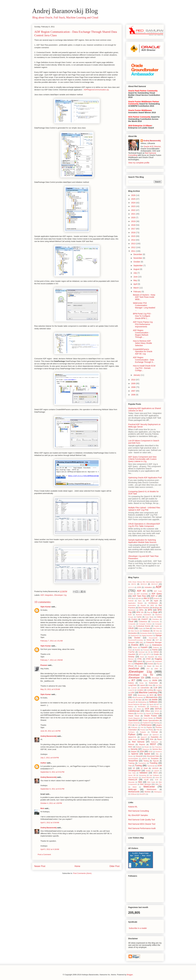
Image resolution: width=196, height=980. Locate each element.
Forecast (146, 650)
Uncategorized (134, 771)
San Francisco (157, 747)
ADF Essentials (142, 594)
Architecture (153, 603)
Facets (135, 648)
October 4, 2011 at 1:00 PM (51, 803)
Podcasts (134, 727)
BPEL (142, 610)
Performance (146, 725)
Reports (142, 744)
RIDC (130, 747)
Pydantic (143, 732)
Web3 (135, 787)
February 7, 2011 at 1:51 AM (52, 641)
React (159, 739)
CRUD (131, 628)
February (137, 292)
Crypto (141, 628)
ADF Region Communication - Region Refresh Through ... (141, 334)
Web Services (145, 784)
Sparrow (135, 754)
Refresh (131, 744)
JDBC (156, 669)
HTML (140, 659)
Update (148, 771)
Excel (147, 645)
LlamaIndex (145, 688)
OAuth (139, 709)
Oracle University (134, 723)
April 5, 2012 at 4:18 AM (50, 849)
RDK (152, 739)
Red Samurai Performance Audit (142, 828)
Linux (150, 685)
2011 (134, 251)
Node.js (131, 707)
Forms (155, 650)
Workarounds (134, 792)
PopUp (149, 727)
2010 (134, 380)
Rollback (139, 747)
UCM (160, 766)
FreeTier (131, 652)
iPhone (131, 666)
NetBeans (153, 702)
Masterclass (142, 695)
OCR (147, 709)
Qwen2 (146, 735)
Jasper (149, 666)
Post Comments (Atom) (82, 873)
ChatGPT (145, 619)
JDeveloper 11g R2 (141, 675)
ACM (139, 587)
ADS (130, 598)
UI (134, 768)
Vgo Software (154, 775)
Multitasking (142, 702)
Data (148, 628)
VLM (157, 780)
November (138, 258)
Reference (155, 742)
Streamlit (139, 756)
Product (143, 730)
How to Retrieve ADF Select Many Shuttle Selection (143, 343)
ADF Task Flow (139, 596)
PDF (136, 725)
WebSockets (151, 789)
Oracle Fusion (150, 716)
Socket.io (159, 752)
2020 (134, 218)
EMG (141, 642)
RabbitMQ (155, 737)
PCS (130, 725)
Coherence (143, 622)
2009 (134, 383)
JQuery (146, 681)
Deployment (135, 636)
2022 (134, 210)
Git (149, 652)
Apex (140, 601)
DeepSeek (158, 633)
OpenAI (148, 714)
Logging (159, 690)
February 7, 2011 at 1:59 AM (52, 660)
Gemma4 (142, 652)
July (135, 273)
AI (135, 598)
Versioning (143, 775)
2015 (134, 236)
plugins (159, 725)
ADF (42, 595)
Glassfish (132, 654)
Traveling (153, 763)
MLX (147, 700)
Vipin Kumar (46, 607)
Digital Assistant (147, 636)
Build (130, 615)
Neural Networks (134, 704)
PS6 (158, 730)
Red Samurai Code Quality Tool (142, 820)
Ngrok (151, 704)
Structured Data (153, 756)
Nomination (142, 707)
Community (155, 622)
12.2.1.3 (131, 587)
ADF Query (157, 594)
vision (157, 777)
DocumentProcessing (135, 640)
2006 (134, 395)
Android (131, 601)
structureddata (133, 759)
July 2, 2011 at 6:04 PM (50, 758)
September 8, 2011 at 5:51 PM (52, 772)
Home (77, 866)
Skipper (134, 752)
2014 (134, 240)
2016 (134, 233)
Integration (49, 595)
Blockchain (132, 610)
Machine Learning (148, 692)
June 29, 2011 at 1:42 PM (50, 731)
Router (147, 747)
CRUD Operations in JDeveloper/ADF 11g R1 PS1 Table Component (144, 525)
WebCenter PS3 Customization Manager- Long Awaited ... (144, 306)
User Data (132, 773)
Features (156, 648)
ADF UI (154, 596)
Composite (132, 624)
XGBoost (134, 794)
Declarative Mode (146, 633)
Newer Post (40, 866)
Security (134, 749)
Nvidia (130, 709)
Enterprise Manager (154, 642)
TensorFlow (133, 761)
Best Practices (144, 608)
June (136, 277)
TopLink (156, 761)
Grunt (142, 657)
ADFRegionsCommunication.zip (96, 90)
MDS (160, 695)
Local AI (131, 690)
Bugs (155, 612)
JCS (148, 669)
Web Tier (159, 784)
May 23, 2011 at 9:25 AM (50, 689)
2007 (134, 391)
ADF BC (141, 591)
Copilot (157, 626)
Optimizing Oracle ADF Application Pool (145, 478)
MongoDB (132, 702)
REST (153, 744)
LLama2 (134, 688)
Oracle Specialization (151, 720)
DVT (157, 640)
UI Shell (144, 768)
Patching (157, 723)
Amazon (157, 598)
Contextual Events (143, 626)
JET (133, 680)
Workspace (158, 792)
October (137, 262)
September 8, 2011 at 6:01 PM (52, 789)
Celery (159, 617)
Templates (155, 759)
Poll (142, 727)
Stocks (131, 756)
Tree (130, 766)
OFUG (157, 711)
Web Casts (151, 782)
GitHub (156, 652)
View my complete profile (139, 163)
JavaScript (134, 668)
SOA (142, 751)
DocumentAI (153, 638)
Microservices (152, 697)
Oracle (156, 714)
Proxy (151, 730)
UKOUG (155, 768)
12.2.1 (134, 584)
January (137, 375)
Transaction (142, 763)
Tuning (138, 766)
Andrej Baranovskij (49, 736)
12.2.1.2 (154, 584)
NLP (158, 704)
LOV (132, 693)
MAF (130, 695)
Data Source (135, 631)
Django (159, 635)
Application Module (135, 603)
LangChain (132, 685)
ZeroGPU (142, 794)
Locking (150, 690)
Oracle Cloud (134, 716)
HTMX (148, 659)
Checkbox (156, 619)
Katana (131, 683)
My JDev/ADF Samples (138, 815)
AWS (152, 605)
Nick (42, 808)
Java (157, 666)
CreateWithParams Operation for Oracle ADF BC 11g (143, 352)
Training (131, 763)
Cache (139, 617)
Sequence (146, 749)
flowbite (137, 650)
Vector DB (132, 775)
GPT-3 (141, 654)
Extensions (157, 645)
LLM (155, 688)
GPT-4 (148, 654)
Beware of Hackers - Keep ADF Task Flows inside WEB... (144, 297)
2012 (134, 247)
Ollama (131, 714)
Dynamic (132, 642)
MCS (151, 695)
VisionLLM (133, 780)
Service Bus (157, 749)
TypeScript (151, 766)
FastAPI (144, 647)
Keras (141, 683)
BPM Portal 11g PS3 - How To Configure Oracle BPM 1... (142, 316)
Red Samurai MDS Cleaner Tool (142, 824)
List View (159, 685)
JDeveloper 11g (60, 595)
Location (140, 690)
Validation (143, 773)
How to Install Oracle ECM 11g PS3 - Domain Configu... (144, 368)
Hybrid (140, 661)
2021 (134, 214)
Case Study (149, 617)
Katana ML (133, 807)
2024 (134, 203)
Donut (149, 640)
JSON (155, 680)
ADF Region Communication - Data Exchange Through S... (144, 360)
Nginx (144, 704)
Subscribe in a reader (138, 928)
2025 (134, 199)
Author (43, 763)
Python (132, 734)
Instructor (149, 661)
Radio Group (133, 739)
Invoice (151, 664)
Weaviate (131, 782)
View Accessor (133, 777)
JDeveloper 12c (136, 678)
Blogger (130, 975)
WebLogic (132, 789)
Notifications (154, 707)
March (136, 288)
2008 (134, 387)
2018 (134, 225)
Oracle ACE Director (152, 146)
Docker (137, 638)
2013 (134, 244)
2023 (134, 206)
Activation (148, 587)
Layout (142, 685)
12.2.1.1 (144, 584)
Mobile (155, 700)
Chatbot (134, 619)
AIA (140, 598)
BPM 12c (140, 612)
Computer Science (145, 624)
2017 (134, 229)
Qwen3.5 (144, 737)
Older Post (114, 866)
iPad (158, 664)
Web (140, 782)
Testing (146, 761)
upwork (157, 771)
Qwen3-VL (132, 737)
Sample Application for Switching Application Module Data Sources (142, 541)
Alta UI (146, 598)
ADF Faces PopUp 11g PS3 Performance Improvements (143, 324)
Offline (147, 711)
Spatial (147, 754)
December (138, 254)
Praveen (44, 665)
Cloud (131, 621)
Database (146, 631)
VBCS (155, 773)
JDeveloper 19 (157, 678)
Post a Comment (44, 854)
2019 (134, 221)
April (136, 284)
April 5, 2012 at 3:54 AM (50, 823)
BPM (150, 610)
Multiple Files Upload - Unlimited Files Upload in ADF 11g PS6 (144, 509)
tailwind (144, 759)
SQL (157, 754)
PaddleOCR (147, 723)
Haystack (151, 657)
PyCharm (131, 732)
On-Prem (140, 714)
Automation (132, 605)
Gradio (156, 654)
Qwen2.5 (156, 735)
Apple (156, 601)
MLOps (139, 700)
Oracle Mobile (148, 718)
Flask (130, 650)
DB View (156, 631)
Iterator (140, 666)
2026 (134, 195)
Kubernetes (153, 683)
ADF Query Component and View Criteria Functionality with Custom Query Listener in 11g (142, 459)
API (148, 601)
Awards (143, 605)
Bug (149, 612)
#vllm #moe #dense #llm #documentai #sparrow (145, 582)
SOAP (150, 752)
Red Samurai (138, 742)
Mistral (130, 700)
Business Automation (144, 615)
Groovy (131, 657)
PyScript (155, 732)
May (135, 280)
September (138, 266)
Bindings (156, 608)
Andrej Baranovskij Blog (65, 11)
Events (135, 645)
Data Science (157, 628)
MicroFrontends (138, 697)
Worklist (148, 792)
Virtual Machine (147, 777)
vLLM (146, 780)
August (137, 269)
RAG (143, 739)
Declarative (133, 633)
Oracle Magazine (134, 718)
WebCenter (149, 787)
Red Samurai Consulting (139, 811)
